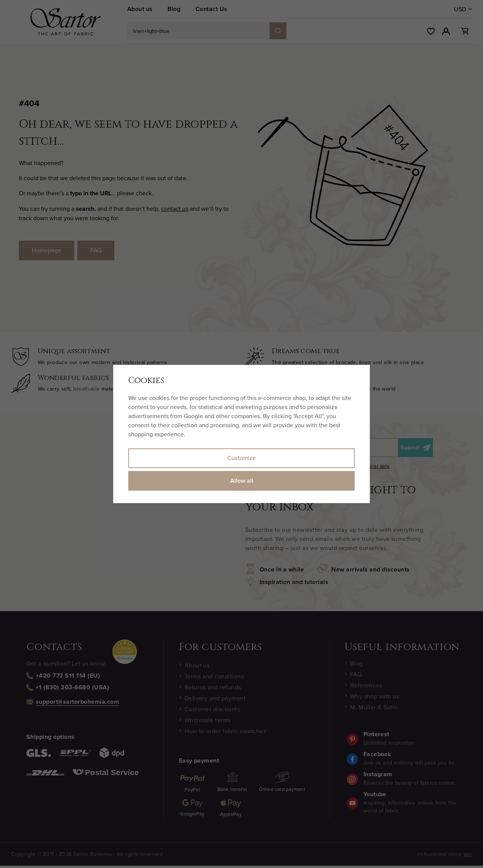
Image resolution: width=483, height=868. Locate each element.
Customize (241, 458)
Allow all (242, 481)
